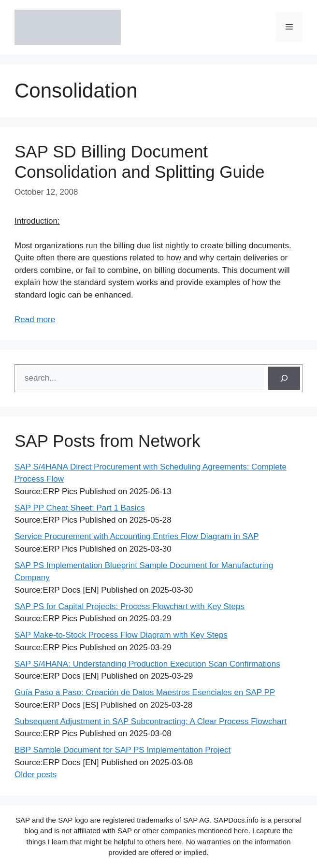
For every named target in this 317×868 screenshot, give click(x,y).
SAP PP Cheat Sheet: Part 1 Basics (80, 508)
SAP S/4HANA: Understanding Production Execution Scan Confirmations (147, 664)
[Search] (284, 378)
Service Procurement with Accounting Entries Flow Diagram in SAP (137, 536)
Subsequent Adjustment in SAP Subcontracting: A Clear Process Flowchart (151, 721)
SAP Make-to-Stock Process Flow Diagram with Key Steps (121, 635)
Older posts (36, 775)
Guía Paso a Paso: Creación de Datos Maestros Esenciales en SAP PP (145, 692)
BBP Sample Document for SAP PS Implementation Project (122, 750)
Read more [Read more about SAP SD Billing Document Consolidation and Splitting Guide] (35, 320)
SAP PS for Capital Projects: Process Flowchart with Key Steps (130, 606)
